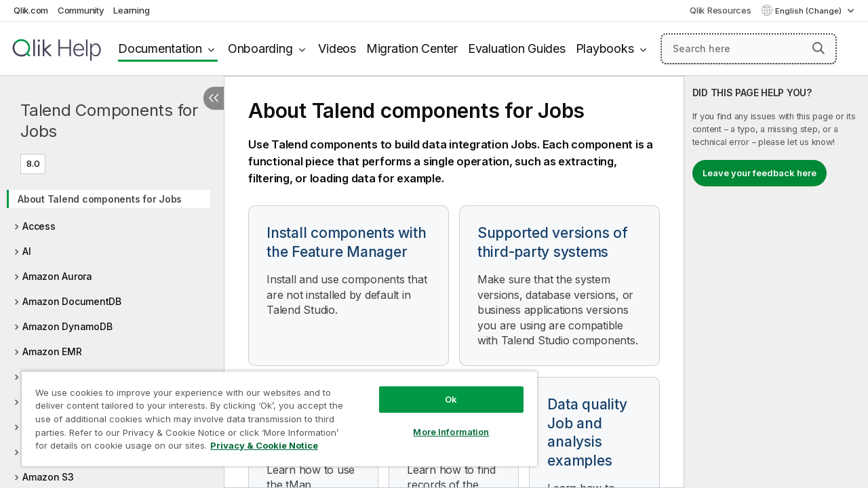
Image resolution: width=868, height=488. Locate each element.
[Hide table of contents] (214, 98)
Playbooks (605, 48)
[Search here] (749, 49)
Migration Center (412, 48)
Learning (131, 10)
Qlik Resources (721, 10)
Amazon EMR (52, 351)
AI (27, 251)
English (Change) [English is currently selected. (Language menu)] (809, 11)
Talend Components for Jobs (109, 121)
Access (39, 226)
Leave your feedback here (759, 173)
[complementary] (776, 282)
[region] (273, 413)
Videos (337, 48)
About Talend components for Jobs (100, 199)
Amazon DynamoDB (67, 326)
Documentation (160, 48)
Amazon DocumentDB (72, 301)
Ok (441, 389)
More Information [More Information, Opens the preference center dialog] (441, 422)
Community (81, 10)
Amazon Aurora (57, 276)
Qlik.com (31, 10)
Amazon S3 (48, 477)
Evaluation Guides (517, 48)
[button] (818, 48)
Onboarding (260, 48)
